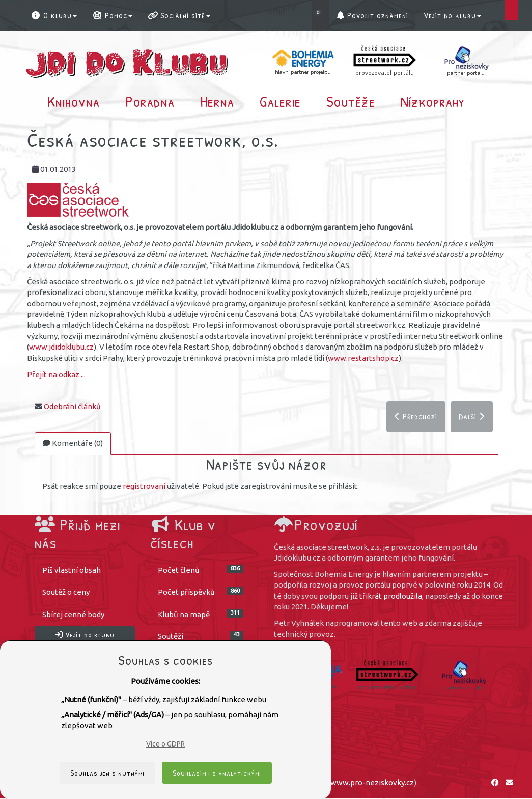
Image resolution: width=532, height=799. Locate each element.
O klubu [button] (54, 15)
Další (472, 416)
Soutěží (201, 636)
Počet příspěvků (201, 592)
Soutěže (351, 101)
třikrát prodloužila (391, 596)
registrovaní (144, 486)
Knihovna (74, 101)
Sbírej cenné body (73, 615)
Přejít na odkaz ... (56, 374)
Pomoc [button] (112, 15)
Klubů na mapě (201, 614)
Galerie (280, 101)
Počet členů (201, 570)
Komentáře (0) (73, 444)
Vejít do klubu (452, 15)
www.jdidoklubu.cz (61, 347)
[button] (320, 15)
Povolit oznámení (373, 15)
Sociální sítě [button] (179, 15)
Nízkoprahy (433, 101)
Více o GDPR (165, 744)
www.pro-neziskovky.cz (372, 783)
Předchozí (416, 416)
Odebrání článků (72, 406)
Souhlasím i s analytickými (217, 773)
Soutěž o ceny (66, 592)
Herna (217, 101)
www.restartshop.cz (363, 358)
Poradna (150, 101)
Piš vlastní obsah (72, 570)
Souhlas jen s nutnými (107, 773)
